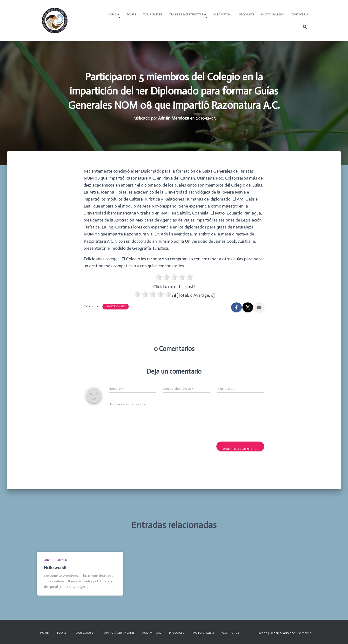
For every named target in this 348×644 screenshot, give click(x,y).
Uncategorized (116, 307)
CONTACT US (299, 14)
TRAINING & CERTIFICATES (188, 14)
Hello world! (55, 568)
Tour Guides (153, 14)
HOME (114, 14)
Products (247, 14)
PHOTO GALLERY (272, 14)
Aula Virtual (223, 14)
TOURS (131, 14)
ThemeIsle (304, 633)
